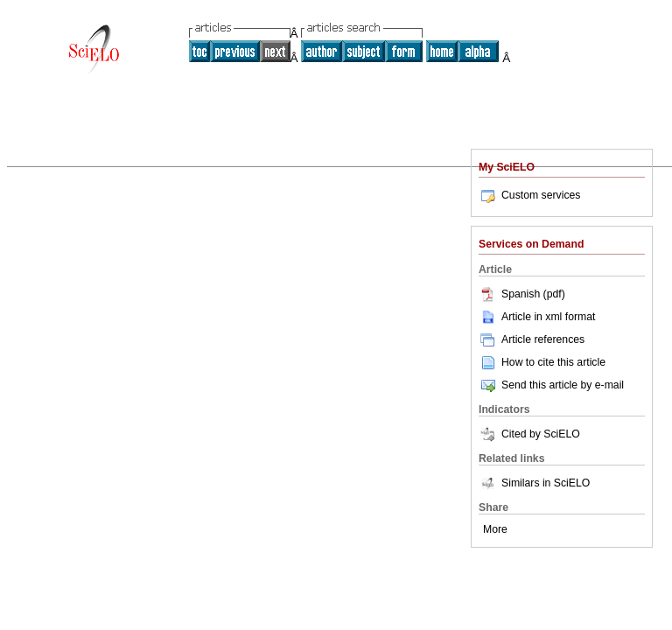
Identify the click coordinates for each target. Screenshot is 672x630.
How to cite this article (553, 362)
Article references (532, 339)
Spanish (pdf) (522, 294)
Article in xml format (537, 317)
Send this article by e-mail (551, 385)
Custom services (529, 195)
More (495, 529)
